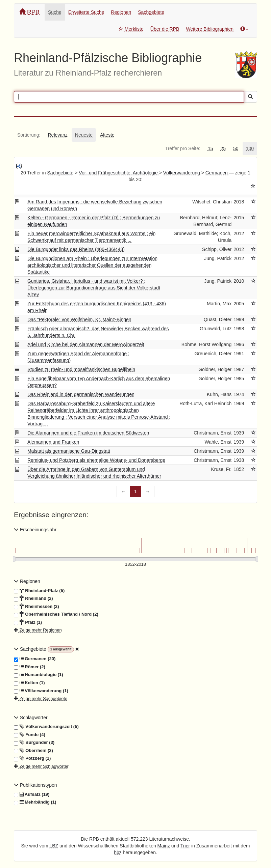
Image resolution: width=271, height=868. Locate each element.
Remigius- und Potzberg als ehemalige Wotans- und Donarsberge (96, 460)
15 (211, 148)
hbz (118, 852)
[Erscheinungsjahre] (135, 565)
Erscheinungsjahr (35, 530)
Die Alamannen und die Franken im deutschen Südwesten (88, 433)
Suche (55, 12)
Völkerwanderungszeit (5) (46, 727)
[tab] (29, 135)
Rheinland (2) (33, 598)
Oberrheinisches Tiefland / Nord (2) (56, 614)
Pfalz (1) (28, 622)
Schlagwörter (31, 718)
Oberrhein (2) (33, 751)
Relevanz (57, 135)
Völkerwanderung (182, 173)
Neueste (84, 135)
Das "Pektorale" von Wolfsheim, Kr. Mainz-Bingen (79, 319)
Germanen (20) (35, 659)
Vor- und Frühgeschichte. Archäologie (119, 173)
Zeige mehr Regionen (38, 630)
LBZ (54, 846)
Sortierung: (29, 135)
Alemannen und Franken (53, 442)
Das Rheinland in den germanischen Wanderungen (81, 394)
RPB (29, 12)
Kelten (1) (29, 683)
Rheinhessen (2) (36, 607)
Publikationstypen (35, 785)
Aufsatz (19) (32, 794)
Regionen (121, 12)
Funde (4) (30, 735)
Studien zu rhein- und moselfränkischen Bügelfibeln (81, 369)
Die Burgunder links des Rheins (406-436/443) (76, 249)
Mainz (164, 846)
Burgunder (34, 743)
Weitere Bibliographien (210, 29)
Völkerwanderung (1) (41, 691)
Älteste (107, 135)
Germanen (217, 173)
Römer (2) (30, 667)
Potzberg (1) (32, 758)
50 (236, 148)
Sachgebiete (151, 12)
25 (223, 148)
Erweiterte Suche (86, 12)
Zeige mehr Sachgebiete (41, 698)
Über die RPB (165, 29)
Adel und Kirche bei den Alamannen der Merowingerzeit (86, 344)
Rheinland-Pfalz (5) (39, 591)
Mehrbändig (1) (35, 802)
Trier (185, 846)
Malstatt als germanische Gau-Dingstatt (69, 451)
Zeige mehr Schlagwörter (41, 766)
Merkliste (131, 29)
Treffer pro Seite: (183, 148)
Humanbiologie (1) (39, 675)
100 (250, 148)
